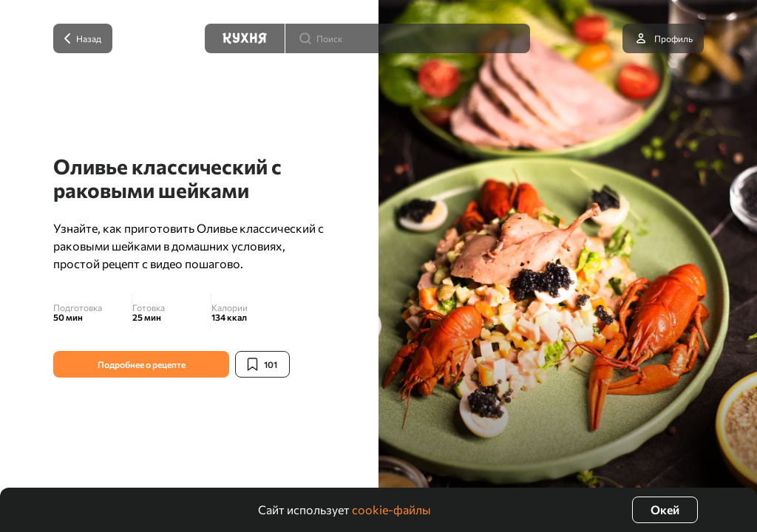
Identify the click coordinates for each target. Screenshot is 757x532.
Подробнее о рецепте (142, 364)
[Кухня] (245, 38)
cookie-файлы (391, 509)
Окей (665, 509)
